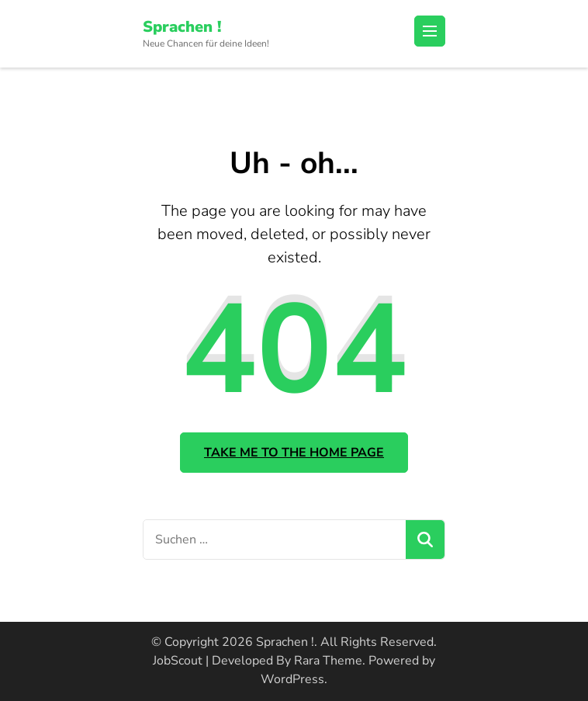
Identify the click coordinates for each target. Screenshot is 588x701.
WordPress (292, 679)
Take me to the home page (294, 453)
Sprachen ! (182, 27)
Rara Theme (328, 661)
